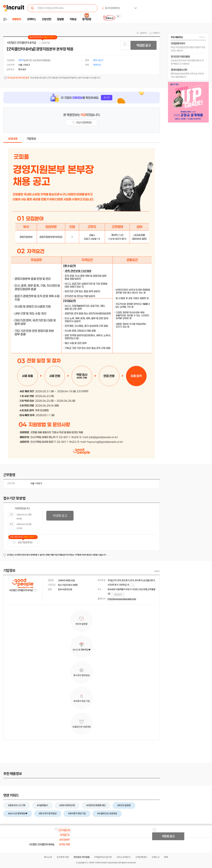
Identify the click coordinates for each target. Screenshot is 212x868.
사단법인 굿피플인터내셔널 (21, 43)
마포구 (39, 483)
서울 (32, 483)
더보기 (157, 571)
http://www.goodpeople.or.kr (122, 599)
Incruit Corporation (109, 863)
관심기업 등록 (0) (23, 543)
